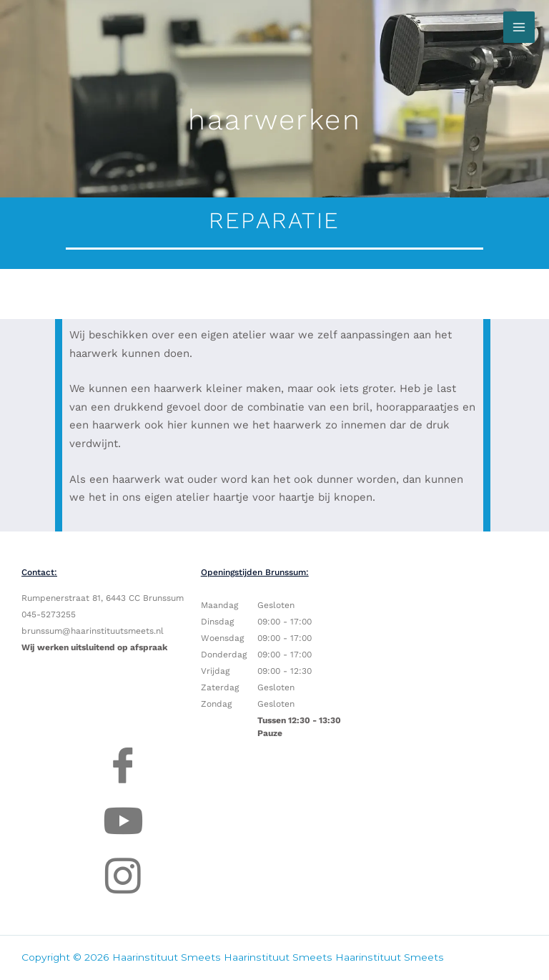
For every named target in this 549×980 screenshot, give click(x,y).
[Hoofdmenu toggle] (519, 27)
